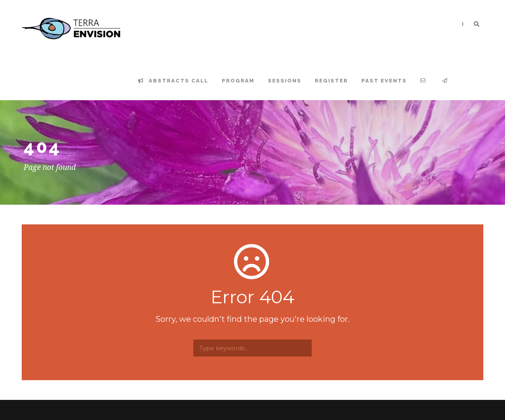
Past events (384, 81)
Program (238, 81)
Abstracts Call (173, 81)
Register (331, 81)
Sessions (285, 81)
